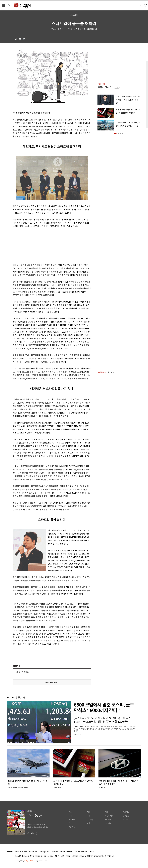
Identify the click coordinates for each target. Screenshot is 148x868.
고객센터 (48, 852)
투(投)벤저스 (105, 87)
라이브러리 (109, 820)
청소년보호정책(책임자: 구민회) (84, 852)
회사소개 (18, 852)
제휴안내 (41, 852)
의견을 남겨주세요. (22, 672)
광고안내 (126, 820)
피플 (88, 823)
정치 (70, 812)
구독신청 (126, 816)
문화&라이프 (73, 820)
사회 (70, 816)
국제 (88, 816)
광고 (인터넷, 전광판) (29, 852)
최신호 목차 (109, 816)
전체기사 (72, 827)
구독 (117, 87)
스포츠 (71, 823)
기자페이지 (109, 823)
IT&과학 (90, 820)
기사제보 (126, 812)
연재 (106, 812)
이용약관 (55, 852)
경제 (88, 812)
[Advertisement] (46, 245)
